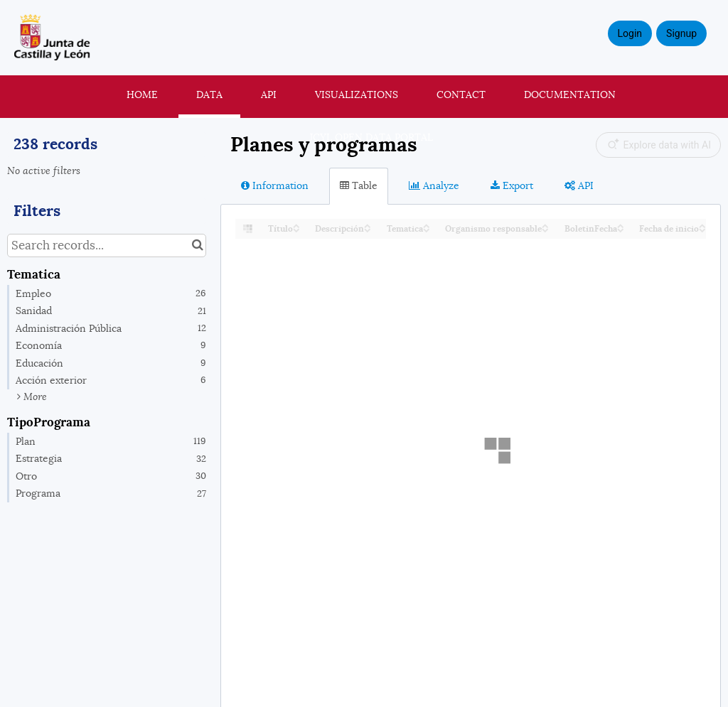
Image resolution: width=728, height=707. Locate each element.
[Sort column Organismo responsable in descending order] (545, 229)
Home (142, 95)
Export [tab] (512, 185)
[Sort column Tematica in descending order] (427, 229)
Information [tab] (275, 185)
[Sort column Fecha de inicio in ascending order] (702, 225)
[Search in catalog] (197, 245)
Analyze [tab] (434, 185)
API (269, 95)
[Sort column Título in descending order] (296, 229)
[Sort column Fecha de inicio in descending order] (702, 229)
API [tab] (579, 185)
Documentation (570, 95)
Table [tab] (359, 185)
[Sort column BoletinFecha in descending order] (621, 229)
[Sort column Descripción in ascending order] (368, 225)
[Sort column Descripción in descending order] (368, 229)
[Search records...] (107, 245)
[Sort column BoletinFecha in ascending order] (621, 225)
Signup (681, 33)
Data (209, 95)
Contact (461, 95)
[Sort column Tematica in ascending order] (427, 225)
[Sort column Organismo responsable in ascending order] (545, 225)
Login (630, 33)
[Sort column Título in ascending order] (296, 225)
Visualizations (357, 95)
